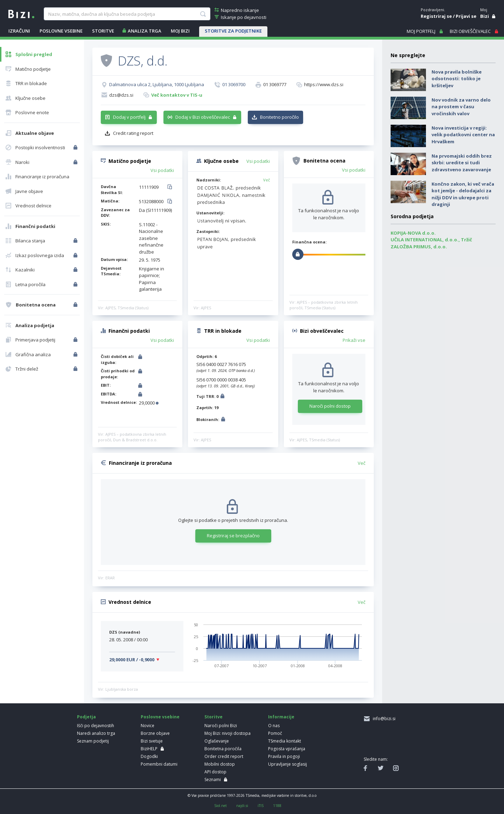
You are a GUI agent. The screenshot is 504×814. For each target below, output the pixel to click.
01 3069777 (275, 84)
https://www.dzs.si (324, 84)
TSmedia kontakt (285, 741)
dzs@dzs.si (121, 95)
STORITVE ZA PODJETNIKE (233, 31)
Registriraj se (436, 16)
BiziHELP (149, 749)
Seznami (213, 779)
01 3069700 (234, 84)
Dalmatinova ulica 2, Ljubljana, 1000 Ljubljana (157, 84)
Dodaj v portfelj (129, 117)
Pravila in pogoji (284, 756)
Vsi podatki (162, 170)
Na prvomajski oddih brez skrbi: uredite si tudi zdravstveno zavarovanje (462, 163)
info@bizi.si (383, 719)
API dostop (215, 772)
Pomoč (275, 733)
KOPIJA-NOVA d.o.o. (413, 233)
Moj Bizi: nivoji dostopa (227, 733)
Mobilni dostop (220, 764)
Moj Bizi (180, 31)
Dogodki (149, 756)
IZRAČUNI (19, 31)
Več (267, 180)
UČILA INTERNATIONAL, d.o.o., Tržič (431, 240)
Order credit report (224, 756)
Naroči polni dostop (330, 406)
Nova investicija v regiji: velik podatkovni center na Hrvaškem (463, 135)
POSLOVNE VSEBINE (61, 31)
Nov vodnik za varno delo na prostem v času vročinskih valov (461, 107)
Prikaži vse (354, 340)
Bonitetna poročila (223, 749)
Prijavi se (466, 16)
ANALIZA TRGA (145, 31)
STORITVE (103, 31)
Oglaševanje (217, 741)
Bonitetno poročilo (279, 117)
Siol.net (220, 806)
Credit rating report (133, 133)
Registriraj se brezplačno (233, 536)
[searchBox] (127, 14)
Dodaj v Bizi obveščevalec (203, 117)
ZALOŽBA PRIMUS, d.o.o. (419, 247)
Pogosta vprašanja (287, 749)
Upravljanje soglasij (288, 764)
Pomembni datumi (159, 764)
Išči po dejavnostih (96, 726)
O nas (274, 726)
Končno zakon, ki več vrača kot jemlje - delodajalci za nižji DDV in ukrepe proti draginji (463, 194)
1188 (277, 806)
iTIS (261, 806)
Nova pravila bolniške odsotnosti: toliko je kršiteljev (457, 79)
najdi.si (242, 806)
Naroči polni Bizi (221, 726)
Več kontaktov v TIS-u (177, 95)
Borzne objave (155, 733)
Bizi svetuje (152, 741)
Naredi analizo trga (96, 733)
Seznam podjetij (93, 741)
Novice (148, 726)
